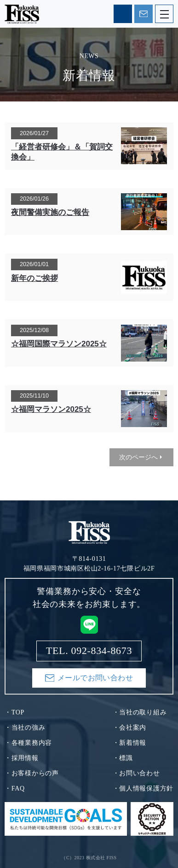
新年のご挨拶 (34, 278)
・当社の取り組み (140, 712)
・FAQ (15, 788)
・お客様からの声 (32, 773)
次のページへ (138, 457)
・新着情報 (130, 743)
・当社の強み (25, 728)
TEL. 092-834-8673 (123, 14)
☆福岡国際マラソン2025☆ (59, 344)
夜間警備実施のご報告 (50, 212)
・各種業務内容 (28, 743)
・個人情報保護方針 (143, 788)
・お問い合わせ (136, 773)
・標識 (123, 758)
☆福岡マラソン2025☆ (51, 409)
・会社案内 (130, 728)
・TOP (14, 712)
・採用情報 (22, 758)
